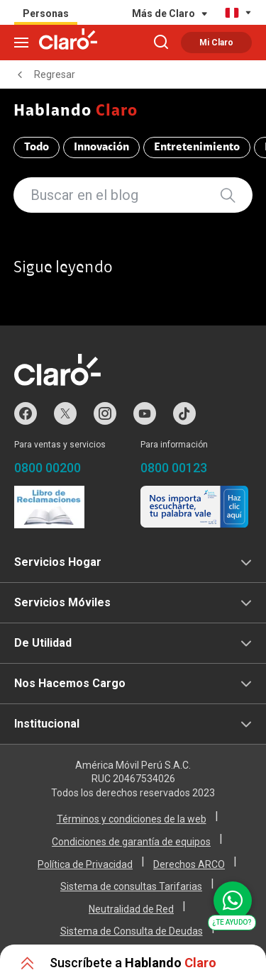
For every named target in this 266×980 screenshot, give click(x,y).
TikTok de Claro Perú (184, 413)
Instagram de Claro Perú (105, 413)
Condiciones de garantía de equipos (131, 842)
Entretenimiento (197, 147)
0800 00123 (174, 468)
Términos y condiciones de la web (132, 819)
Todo (37, 147)
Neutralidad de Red (131, 909)
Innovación (101, 147)
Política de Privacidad (85, 864)
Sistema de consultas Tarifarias (131, 886)
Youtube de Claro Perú (145, 413)
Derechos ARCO (189, 864)
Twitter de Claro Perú (65, 413)
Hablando (76, 112)
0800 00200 (48, 468)
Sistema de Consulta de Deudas (132, 931)
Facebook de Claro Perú (26, 413)
